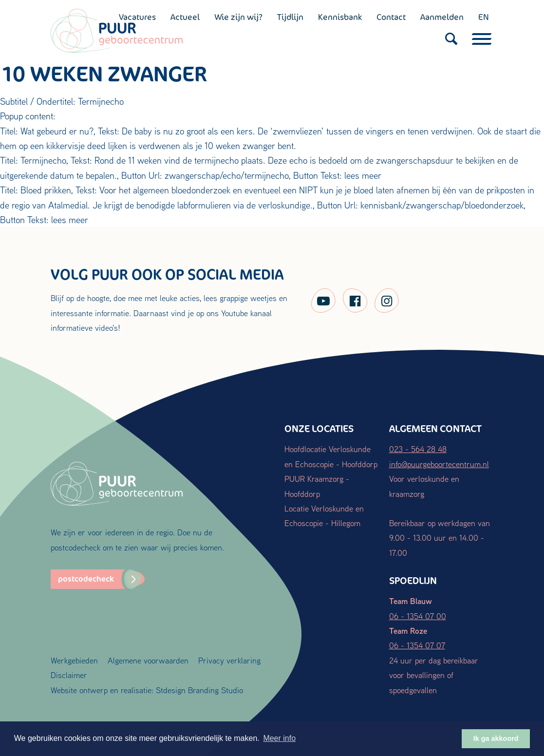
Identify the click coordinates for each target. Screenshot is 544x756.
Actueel (185, 17)
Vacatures (137, 17)
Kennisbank (340, 17)
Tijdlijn (290, 17)
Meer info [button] (279, 738)
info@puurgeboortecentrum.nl (439, 464)
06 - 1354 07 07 (417, 645)
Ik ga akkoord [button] (496, 738)
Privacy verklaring (229, 660)
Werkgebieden (74, 660)
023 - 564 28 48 (418, 449)
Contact (391, 17)
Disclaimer (69, 675)
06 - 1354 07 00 (418, 616)
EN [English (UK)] (484, 17)
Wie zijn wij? (238, 17)
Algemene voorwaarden (148, 660)
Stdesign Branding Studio (199, 690)
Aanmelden (442, 17)
